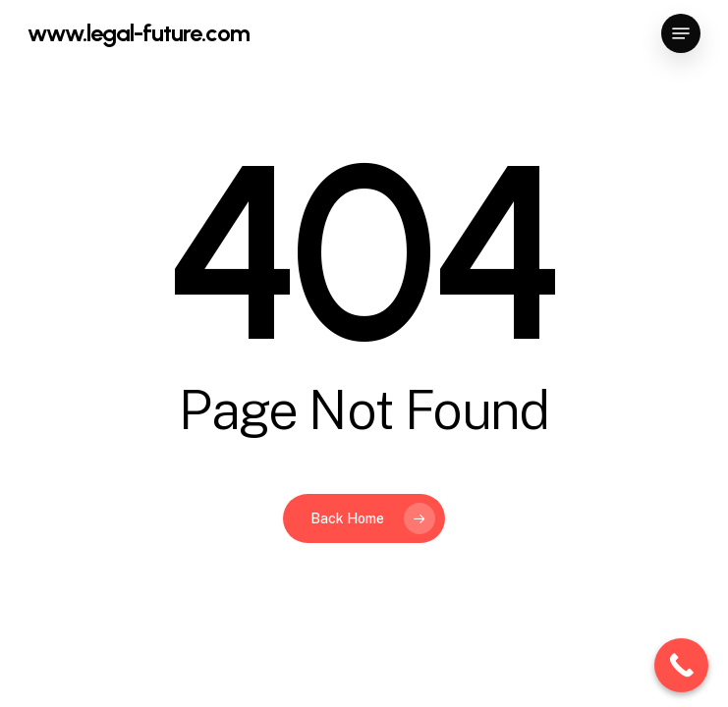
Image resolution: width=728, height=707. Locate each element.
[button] (681, 33)
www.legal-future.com (139, 33)
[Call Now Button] (681, 665)
